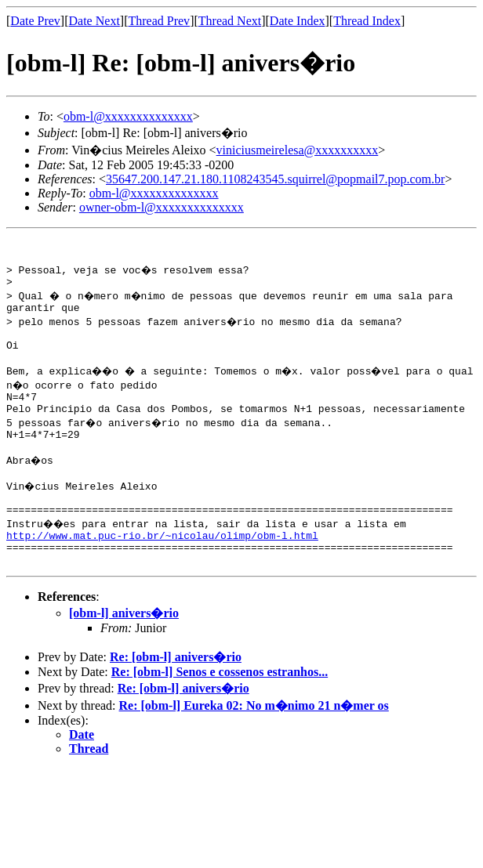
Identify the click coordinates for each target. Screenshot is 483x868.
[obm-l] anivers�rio (124, 653)
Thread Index (367, 21)
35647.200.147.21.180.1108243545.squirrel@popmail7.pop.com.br (275, 179)
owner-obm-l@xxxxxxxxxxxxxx (162, 207)
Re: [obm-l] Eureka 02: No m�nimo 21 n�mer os (254, 745)
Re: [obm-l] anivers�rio (176, 697)
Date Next (94, 21)
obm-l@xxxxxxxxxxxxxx (128, 116)
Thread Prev (159, 21)
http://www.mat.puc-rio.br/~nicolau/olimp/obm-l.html (162, 570)
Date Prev (35, 21)
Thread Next (230, 21)
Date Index (298, 21)
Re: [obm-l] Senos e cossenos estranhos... (220, 712)
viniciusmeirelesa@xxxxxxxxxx (298, 150)
